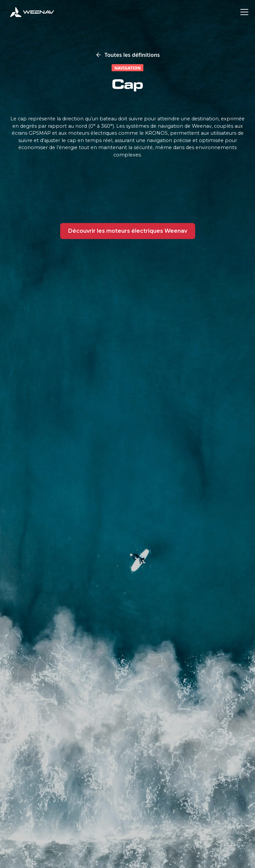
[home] (32, 12)
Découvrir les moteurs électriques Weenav (128, 231)
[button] (243, 12)
